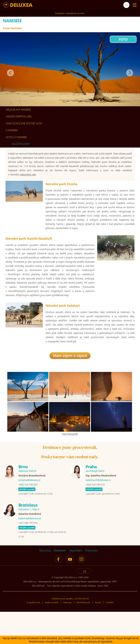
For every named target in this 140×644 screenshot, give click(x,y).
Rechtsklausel (83, 635)
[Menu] (134, 5)
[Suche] (126, 5)
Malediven (60, 583)
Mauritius (45, 583)
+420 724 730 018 (95, 517)
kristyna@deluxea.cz (29, 513)
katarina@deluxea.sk (30, 551)
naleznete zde (28, 180)
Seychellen (76, 583)
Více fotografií (70, 467)
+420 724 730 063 (28, 517)
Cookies (110, 635)
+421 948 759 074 (28, 556)
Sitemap (67, 635)
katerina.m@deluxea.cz (98, 513)
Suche (98, 635)
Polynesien (91, 583)
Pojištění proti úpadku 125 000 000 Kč (70, 631)
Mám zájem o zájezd (70, 389)
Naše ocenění (52, 635)
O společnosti (33, 635)
